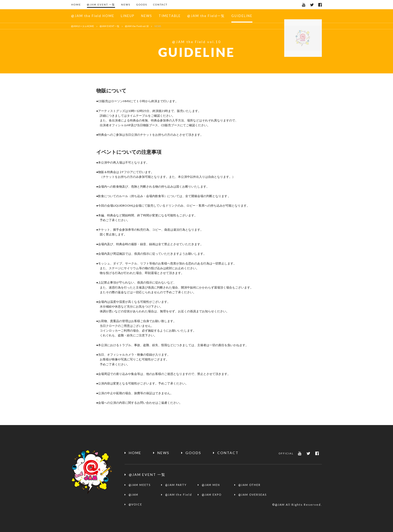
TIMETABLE (170, 16)
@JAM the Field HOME (93, 16)
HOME (76, 5)
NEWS (126, 5)
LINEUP (128, 16)
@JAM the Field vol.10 (137, 26)
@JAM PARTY (176, 485)
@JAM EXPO (212, 495)
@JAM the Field (179, 495)
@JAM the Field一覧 (206, 16)
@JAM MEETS (140, 485)
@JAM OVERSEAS (253, 495)
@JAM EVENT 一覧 (101, 5)
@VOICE (135, 504)
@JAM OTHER (250, 485)
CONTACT (160, 5)
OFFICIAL (286, 453)
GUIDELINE (242, 16)
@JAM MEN (211, 485)
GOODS (142, 5)
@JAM (133, 495)
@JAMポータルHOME (83, 26)
